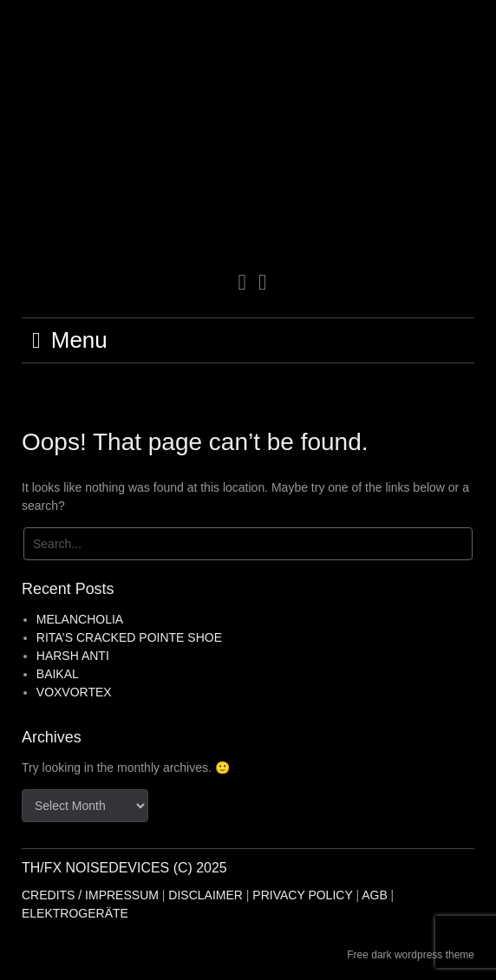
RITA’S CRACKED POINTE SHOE (129, 637)
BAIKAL (58, 674)
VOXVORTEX (74, 692)
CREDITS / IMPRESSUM (90, 895)
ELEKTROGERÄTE (75, 913)
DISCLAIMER (206, 895)
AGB (375, 895)
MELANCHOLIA (80, 619)
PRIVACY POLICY (302, 895)
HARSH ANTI (73, 656)
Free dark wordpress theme (411, 955)
